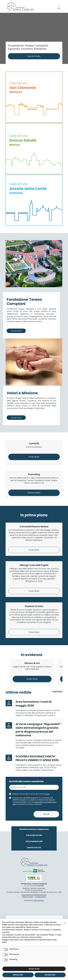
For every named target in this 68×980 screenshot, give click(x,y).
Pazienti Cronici (34, 664)
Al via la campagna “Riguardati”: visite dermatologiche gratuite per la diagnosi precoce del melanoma (39, 811)
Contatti (34, 376)
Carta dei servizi (34, 917)
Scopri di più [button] (34, 969)
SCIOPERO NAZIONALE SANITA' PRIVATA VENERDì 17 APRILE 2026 (37, 840)
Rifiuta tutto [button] (18, 975)
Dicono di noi (32, 745)
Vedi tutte (57, 773)
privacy (47, 876)
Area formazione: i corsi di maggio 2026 (34, 785)
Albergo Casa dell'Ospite (34, 591)
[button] (65, 923)
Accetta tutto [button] (50, 975)
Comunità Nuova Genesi (34, 521)
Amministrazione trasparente (34, 911)
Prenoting (34, 438)
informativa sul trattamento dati (35, 885)
